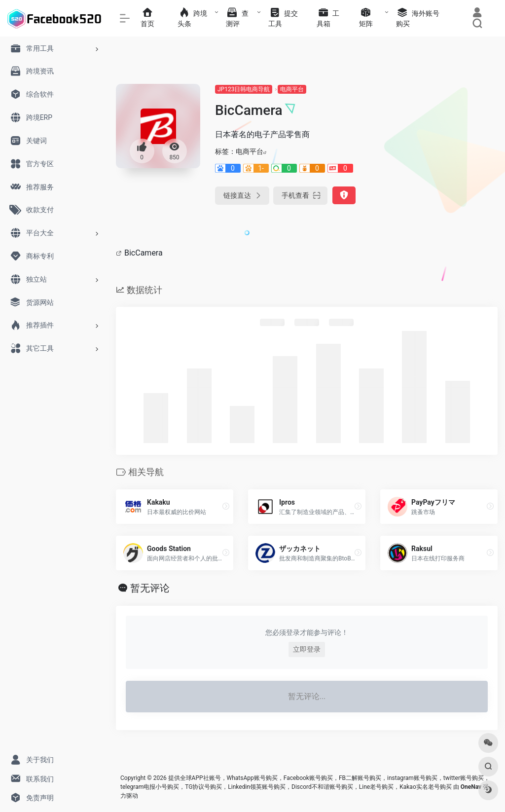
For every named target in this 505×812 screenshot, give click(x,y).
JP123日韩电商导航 (244, 89)
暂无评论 (150, 588)
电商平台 (292, 89)
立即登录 (307, 649)
